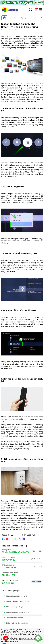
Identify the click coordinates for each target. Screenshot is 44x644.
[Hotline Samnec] (5, 639)
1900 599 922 (8, 560)
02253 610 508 (9, 568)
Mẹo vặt (24, 18)
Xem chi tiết (36, 582)
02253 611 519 (9, 575)
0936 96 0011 (8, 552)
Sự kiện (13, 18)
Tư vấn (34, 18)
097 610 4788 (23, 552)
